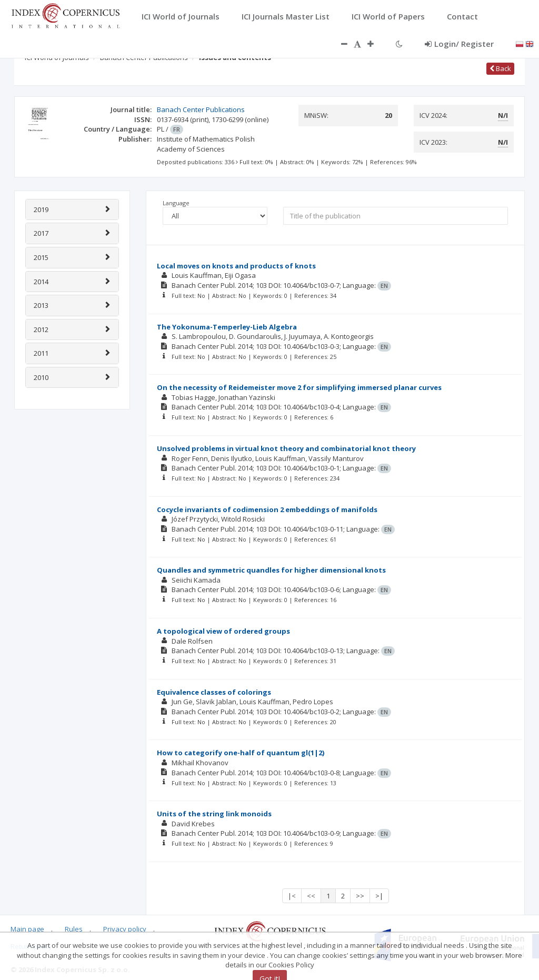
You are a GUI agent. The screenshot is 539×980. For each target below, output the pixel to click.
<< (311, 896)
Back (500, 68)
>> (360, 896)
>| (379, 896)
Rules (74, 929)
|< (292, 896)
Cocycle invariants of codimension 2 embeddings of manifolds (267, 509)
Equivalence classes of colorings (214, 692)
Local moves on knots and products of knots (236, 266)
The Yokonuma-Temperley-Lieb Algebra (227, 327)
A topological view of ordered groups (223, 631)
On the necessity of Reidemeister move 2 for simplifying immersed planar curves (299, 387)
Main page (27, 929)
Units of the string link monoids (214, 814)
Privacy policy (125, 929)
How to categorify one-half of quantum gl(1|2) (241, 753)
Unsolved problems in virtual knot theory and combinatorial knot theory (286, 448)
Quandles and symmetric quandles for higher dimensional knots (271, 570)
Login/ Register (459, 44)
